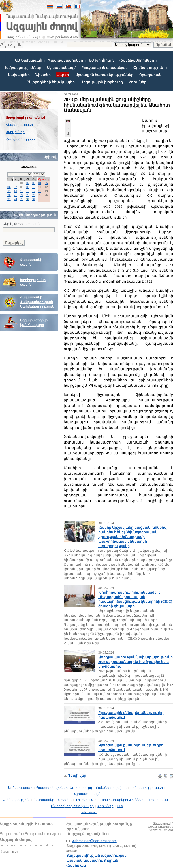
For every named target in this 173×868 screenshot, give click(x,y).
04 (40, 183)
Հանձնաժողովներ (137, 60)
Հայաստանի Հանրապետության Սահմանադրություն (37, 302)
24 (34, 195)
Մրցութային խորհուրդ (102, 82)
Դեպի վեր (77, 776)
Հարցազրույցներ (20, 139)
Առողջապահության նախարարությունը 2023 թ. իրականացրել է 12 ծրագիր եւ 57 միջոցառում (136, 662)
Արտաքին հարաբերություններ (104, 75)
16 (28, 191)
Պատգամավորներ (65, 60)
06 (9, 187)
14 (15, 191)
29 (22, 199)
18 (40, 191)
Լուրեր (82, 800)
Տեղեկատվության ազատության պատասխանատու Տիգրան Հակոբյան (96, 861)
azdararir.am (89, 812)
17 (34, 191)
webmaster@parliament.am (94, 841)
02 (28, 183)
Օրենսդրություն (148, 68)
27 (9, 199)
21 (15, 195)
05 (46, 183)
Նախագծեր (19, 75)
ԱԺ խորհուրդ (101, 60)
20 (9, 195)
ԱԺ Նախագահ (29, 60)
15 (22, 191)
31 (34, 199)
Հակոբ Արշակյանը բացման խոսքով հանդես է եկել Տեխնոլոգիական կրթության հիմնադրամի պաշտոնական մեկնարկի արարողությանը (132, 537)
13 (9, 191)
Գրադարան (150, 75)
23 (28, 195)
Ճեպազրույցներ (19, 125)
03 (34, 183)
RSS (120, 806)
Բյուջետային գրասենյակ (105, 68)
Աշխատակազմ (61, 68)
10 (34, 187)
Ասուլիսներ (15, 132)
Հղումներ (138, 82)
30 (28, 199)
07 (15, 187)
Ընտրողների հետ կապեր (51, 82)
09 (28, 187)
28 (15, 199)
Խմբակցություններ (23, 68)
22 (22, 195)
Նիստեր (43, 75)
